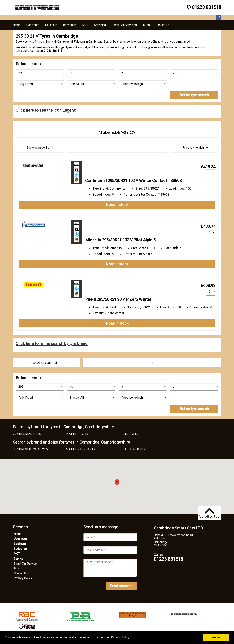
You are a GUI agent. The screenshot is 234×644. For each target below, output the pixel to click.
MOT (17, 554)
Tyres (17, 568)
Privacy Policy (23, 578)
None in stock (117, 205)
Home (18, 534)
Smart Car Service (25, 564)
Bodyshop (20, 549)
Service (19, 559)
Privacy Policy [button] (120, 637)
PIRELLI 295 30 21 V (132, 449)
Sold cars (20, 544)
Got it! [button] (216, 637)
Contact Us (21, 573)
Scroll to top (209, 513)
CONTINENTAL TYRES (27, 434)
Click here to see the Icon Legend (46, 110)
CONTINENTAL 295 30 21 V (30, 449)
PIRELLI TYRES (129, 434)
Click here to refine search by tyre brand (52, 344)
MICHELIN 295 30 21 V (81, 449)
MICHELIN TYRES (77, 434)
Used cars (20, 539)
